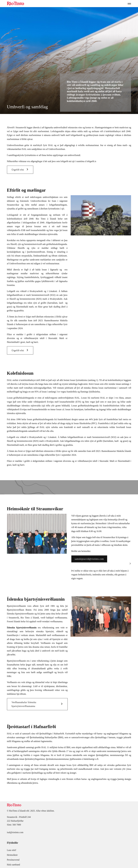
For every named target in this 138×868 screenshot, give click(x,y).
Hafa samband (14, 866)
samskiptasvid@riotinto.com (89, 560)
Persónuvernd (13, 861)
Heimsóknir (12, 856)
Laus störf (12, 851)
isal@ (10, 834)
